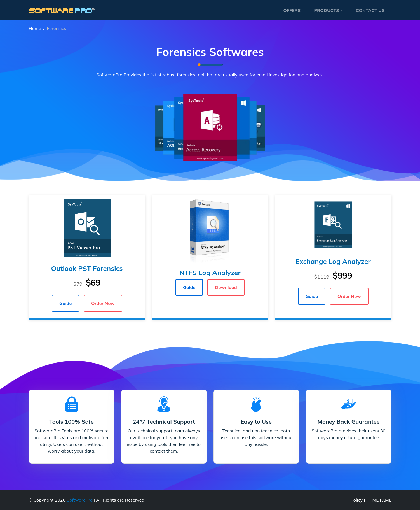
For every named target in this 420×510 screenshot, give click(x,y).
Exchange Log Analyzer (333, 261)
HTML (372, 500)
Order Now (103, 303)
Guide (65, 303)
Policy (357, 500)
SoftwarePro (80, 500)
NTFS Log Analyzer (210, 273)
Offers (292, 10)
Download (226, 287)
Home (35, 28)
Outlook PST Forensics (87, 268)
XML (387, 500)
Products (326, 10)
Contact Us (370, 10)
